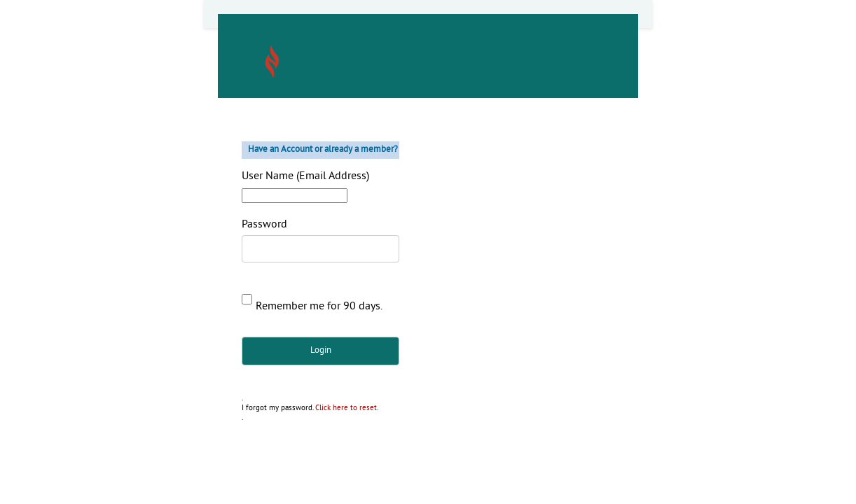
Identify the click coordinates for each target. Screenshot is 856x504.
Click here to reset (346, 408)
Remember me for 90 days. (319, 307)
